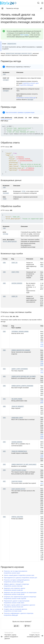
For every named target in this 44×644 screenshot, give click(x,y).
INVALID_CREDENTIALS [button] (19, 451)
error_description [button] (10, 242)
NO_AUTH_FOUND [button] (17, 399)
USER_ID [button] (15, 296)
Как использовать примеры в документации (20, 112)
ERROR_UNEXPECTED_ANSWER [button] (21, 350)
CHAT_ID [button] (15, 263)
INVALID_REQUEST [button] (18, 407)
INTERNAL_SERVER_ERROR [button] (20, 332)
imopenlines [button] (12, 44)
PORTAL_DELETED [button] (17, 517)
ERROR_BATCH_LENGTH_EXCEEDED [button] (22, 386)
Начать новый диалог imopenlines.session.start (19, 575)
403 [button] (4, 442)
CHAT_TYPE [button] (15, 272)
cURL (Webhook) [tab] (6, 118)
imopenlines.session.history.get (26, 98)
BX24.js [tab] (36, 118)
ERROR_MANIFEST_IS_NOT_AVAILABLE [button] (24, 465)
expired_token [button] (17, 481)
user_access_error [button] (18, 489)
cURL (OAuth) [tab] (19, 118)
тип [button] (4, 74)
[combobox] (37, 3)
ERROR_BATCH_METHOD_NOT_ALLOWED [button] (24, 377)
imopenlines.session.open (31, 83)
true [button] (24, 191)
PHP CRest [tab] (4, 121)
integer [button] (6, 80)
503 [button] (4, 369)
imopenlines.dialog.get (26, 85)
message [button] (30, 100)
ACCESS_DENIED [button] (17, 283)
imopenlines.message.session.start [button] (19, 54)
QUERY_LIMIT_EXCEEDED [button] (20, 369)
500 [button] (4, 332)
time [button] (5, 199)
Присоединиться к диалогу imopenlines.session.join (20, 578)
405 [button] (4, 377)
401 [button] (4, 399)
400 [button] (4, 263)
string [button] (5, 234)
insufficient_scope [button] (19, 470)
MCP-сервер (24, 35)
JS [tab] (26, 118)
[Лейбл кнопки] (42, 3)
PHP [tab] (30, 118)
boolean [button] (6, 193)
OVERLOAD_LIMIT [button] (17, 418)
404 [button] (4, 465)
